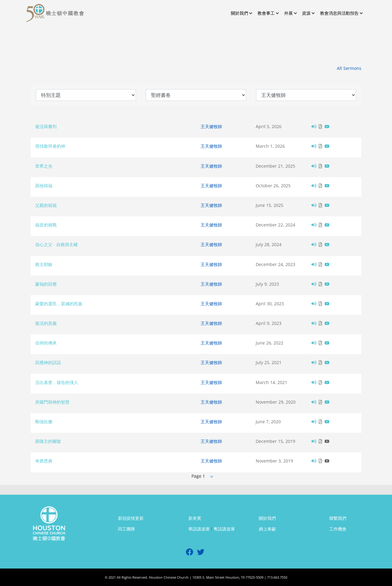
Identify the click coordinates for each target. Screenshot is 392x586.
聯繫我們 (338, 518)
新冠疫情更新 (131, 518)
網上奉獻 (267, 529)
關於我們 (267, 518)
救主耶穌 (44, 264)
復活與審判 (46, 126)
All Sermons (349, 68)
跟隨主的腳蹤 (48, 441)
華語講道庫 (199, 529)
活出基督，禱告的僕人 (57, 382)
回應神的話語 (48, 362)
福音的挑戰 (46, 225)
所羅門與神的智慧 (52, 402)
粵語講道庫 (224, 529)
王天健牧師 (211, 126)
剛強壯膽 (44, 422)
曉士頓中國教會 (65, 13)
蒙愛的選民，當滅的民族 (59, 304)
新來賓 (195, 518)
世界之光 (44, 166)
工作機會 (338, 529)
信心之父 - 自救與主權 (57, 244)
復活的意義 (46, 323)
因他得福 (44, 186)
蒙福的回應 (46, 284)
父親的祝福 (46, 205)
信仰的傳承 (46, 343)
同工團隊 (126, 529)
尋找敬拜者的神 (50, 146)
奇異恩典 (44, 461)
